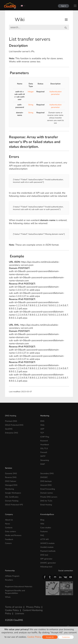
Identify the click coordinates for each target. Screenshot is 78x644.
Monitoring (45, 416)
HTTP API (45, 539)
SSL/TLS (44, 448)
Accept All (50, 637)
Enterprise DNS (12, 433)
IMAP (43, 464)
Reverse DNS (11, 477)
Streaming (45, 460)
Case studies (46, 528)
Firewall (44, 452)
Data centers (10, 531)
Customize (66, 637)
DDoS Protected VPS (14, 505)
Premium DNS (11, 421)
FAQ (42, 535)
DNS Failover (11, 481)
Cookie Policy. (34, 637)
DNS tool (44, 555)
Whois (8, 597)
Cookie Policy (12, 610)
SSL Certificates (12, 497)
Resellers (9, 580)
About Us (9, 520)
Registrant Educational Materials (19, 586)
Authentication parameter (55, 93)
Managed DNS (11, 485)
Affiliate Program (12, 576)
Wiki (20, 20)
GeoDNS (9, 429)
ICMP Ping (45, 437)
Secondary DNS (47, 473)
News (8, 524)
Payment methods (48, 551)
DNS (42, 421)
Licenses (20, 613)
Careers (8, 543)
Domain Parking (12, 501)
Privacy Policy (33, 607)
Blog (42, 520)
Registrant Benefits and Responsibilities (15, 592)
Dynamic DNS (11, 473)
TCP (42, 433)
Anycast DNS (46, 485)
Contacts (9, 528)
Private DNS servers (49, 497)
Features (44, 531)
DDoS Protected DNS (14, 425)
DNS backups (46, 481)
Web (42, 425)
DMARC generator (48, 563)
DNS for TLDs (46, 501)
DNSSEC (44, 477)
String (31, 105)
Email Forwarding (48, 489)
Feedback (9, 539)
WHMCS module (47, 543)
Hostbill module (47, 547)
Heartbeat (45, 445)
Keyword (44, 441)
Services (9, 468)
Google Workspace (13, 493)
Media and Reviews (13, 535)
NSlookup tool (46, 567)
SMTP (43, 456)
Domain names (47, 493)
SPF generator (46, 559)
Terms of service (14, 607)
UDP (42, 429)
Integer (31, 92)
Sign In (63, 6)
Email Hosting (46, 505)
